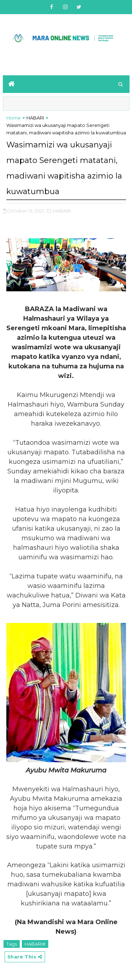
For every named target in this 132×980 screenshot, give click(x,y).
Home (14, 118)
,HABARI (61, 211)
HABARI (35, 118)
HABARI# (35, 944)
